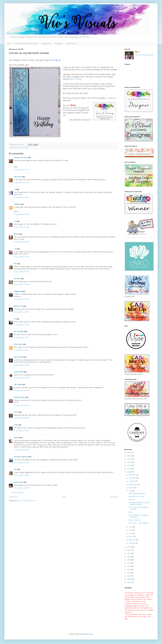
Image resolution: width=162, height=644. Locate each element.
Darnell (16, 438)
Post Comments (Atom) (27, 501)
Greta (16, 412)
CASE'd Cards (71, 43)
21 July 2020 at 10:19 (21, 431)
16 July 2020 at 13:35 (21, 299)
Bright (130, 512)
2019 (129, 547)
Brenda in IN (18, 306)
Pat (15, 264)
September (133, 485)
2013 (129, 567)
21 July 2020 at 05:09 (21, 418)
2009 (129, 579)
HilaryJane (17, 177)
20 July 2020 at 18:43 (21, 405)
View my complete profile (144, 55)
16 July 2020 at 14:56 (21, 312)
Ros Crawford (19, 332)
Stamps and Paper (20, 158)
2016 (129, 557)
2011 (129, 573)
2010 (129, 576)
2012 (129, 570)
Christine (17, 279)
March (131, 537)
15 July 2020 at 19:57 (21, 197)
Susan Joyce (18, 482)
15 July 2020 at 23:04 (21, 227)
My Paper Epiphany (21, 457)
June (131, 527)
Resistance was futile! (136, 497)
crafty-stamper (19, 397)
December (132, 475)
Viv (138, 52)
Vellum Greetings (134, 520)
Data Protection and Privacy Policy (26, 43)
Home (9, 43)
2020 (129, 472)
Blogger (91, 634)
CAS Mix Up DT (19, 148)
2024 (129, 459)
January (132, 543)
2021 (129, 469)
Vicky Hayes (18, 344)
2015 (129, 560)
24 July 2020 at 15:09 (21, 488)
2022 (129, 466)
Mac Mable (18, 385)
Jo (15, 190)
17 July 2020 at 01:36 (21, 325)
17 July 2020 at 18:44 (21, 350)
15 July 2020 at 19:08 (21, 183)
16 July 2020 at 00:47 (21, 257)
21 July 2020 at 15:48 (21, 450)
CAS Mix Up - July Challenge (138, 523)
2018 (129, 550)
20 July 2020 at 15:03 (21, 391)
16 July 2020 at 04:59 (21, 285)
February (132, 540)
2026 (129, 453)
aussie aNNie (18, 372)
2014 (129, 563)
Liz (15, 221)
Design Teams (46, 43)
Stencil (26, 148)
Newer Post (13, 497)
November (133, 478)
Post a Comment (18, 493)
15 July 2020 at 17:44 (21, 170)
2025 (129, 456)
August (131, 488)
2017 (129, 554)
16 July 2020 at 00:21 (21, 242)
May (130, 530)
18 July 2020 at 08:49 (22, 378)
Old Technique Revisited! (137, 494)
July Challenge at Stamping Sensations (138, 516)
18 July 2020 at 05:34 (21, 365)
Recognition (59, 43)
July (130, 491)
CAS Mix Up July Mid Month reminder (138, 508)
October (132, 481)
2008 (129, 583)
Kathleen (17, 204)
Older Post (114, 497)
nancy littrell (18, 357)
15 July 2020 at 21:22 (21, 215)
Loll (15, 249)
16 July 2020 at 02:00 (21, 272)
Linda (16, 425)
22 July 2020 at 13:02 (21, 463)
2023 (129, 462)
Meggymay (18, 291)
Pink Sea (131, 500)
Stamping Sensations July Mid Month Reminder (139, 504)
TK (15, 319)
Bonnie (16, 234)
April (131, 534)
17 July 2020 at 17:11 (21, 338)
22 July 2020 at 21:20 (21, 475)
